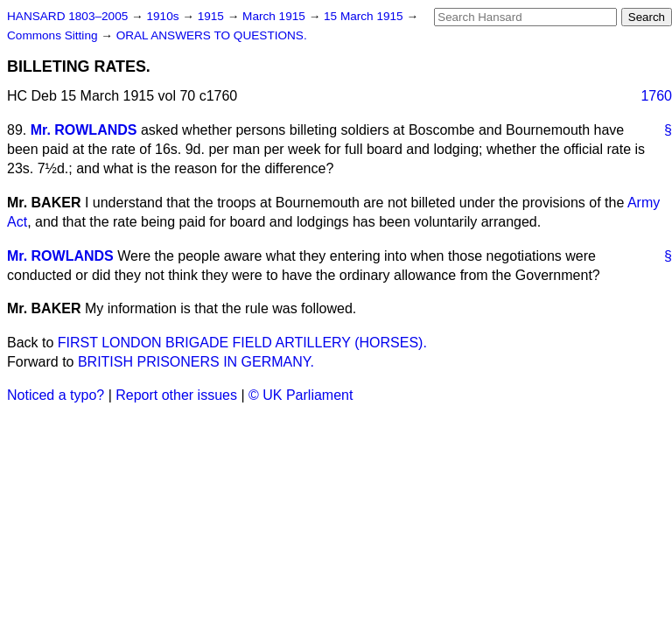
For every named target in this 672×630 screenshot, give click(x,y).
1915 (213, 16)
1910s (164, 16)
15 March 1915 (365, 16)
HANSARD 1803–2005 (67, 16)
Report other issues (176, 395)
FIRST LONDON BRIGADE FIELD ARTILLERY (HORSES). (242, 343)
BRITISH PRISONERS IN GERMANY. (196, 362)
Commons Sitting (54, 35)
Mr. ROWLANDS (84, 130)
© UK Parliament (301, 395)
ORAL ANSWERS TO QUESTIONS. (212, 35)
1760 (656, 96)
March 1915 (276, 16)
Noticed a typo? (56, 395)
